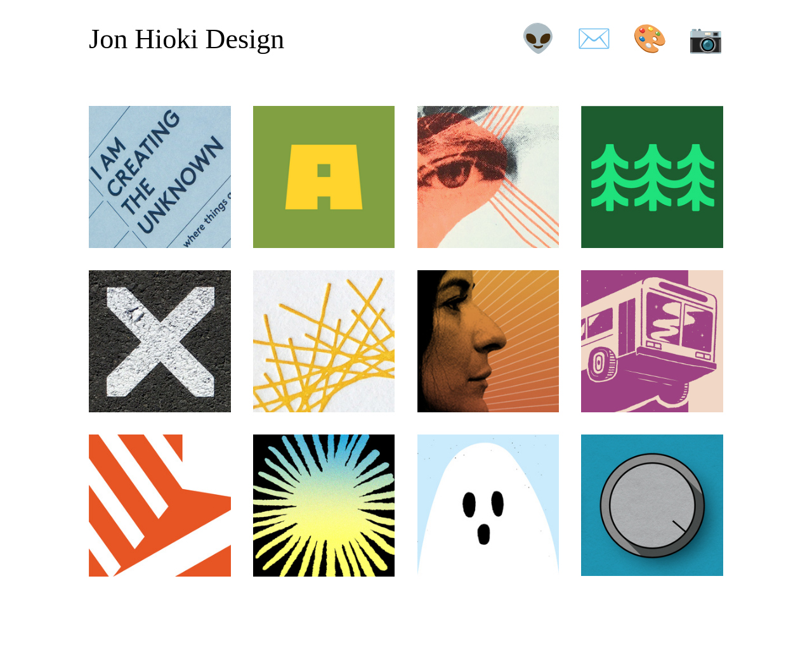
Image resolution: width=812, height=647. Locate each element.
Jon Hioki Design (187, 39)
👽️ (538, 39)
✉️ (594, 39)
